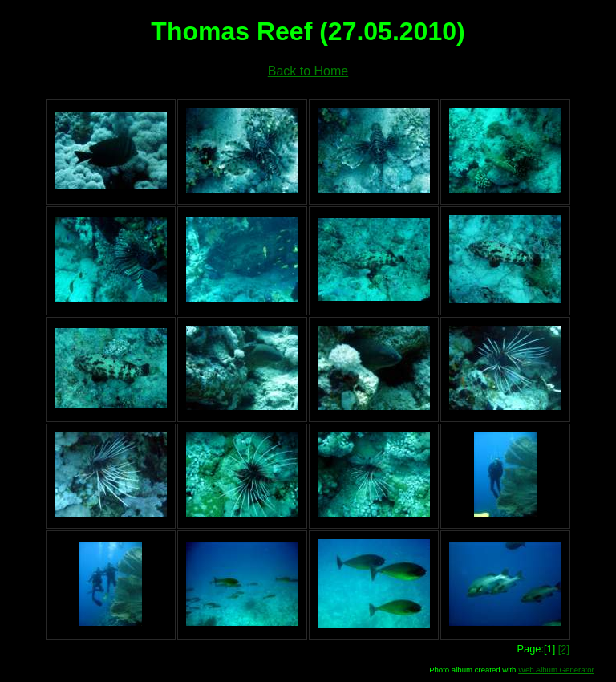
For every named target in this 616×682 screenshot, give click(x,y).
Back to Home (308, 71)
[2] (564, 649)
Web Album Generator (556, 670)
